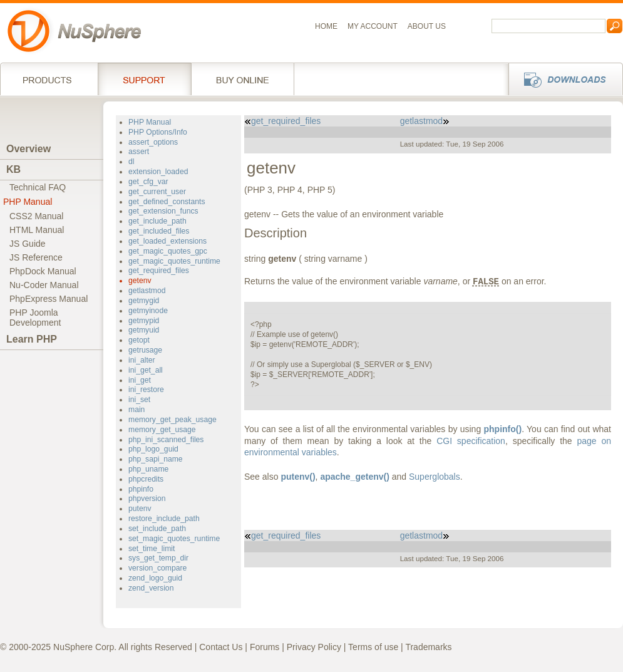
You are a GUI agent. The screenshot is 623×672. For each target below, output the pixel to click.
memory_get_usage (162, 430)
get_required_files (159, 271)
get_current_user (157, 192)
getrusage (145, 350)
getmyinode (148, 311)
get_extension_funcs (163, 211)
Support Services (144, 79)
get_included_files (159, 231)
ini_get (140, 380)
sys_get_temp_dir (158, 558)
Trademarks (428, 647)
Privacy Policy (314, 647)
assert (139, 152)
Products (49, 79)
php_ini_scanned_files (166, 440)
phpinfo (141, 489)
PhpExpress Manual (49, 299)
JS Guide (28, 244)
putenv (140, 509)
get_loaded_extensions (167, 241)
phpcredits (146, 479)
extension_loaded (158, 172)
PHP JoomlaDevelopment (35, 318)
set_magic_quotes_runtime (174, 539)
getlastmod (147, 291)
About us (427, 26)
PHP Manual (28, 202)
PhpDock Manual (43, 271)
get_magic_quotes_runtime (174, 261)
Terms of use (373, 647)
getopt (139, 340)
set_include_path (157, 529)
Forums (265, 647)
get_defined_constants (167, 202)
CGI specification (471, 441)
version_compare (157, 568)
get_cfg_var (148, 182)
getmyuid (144, 330)
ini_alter (142, 360)
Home (326, 26)
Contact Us (221, 647)
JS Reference (36, 257)
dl (131, 162)
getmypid (144, 321)
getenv (140, 281)
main (136, 410)
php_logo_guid (153, 449)
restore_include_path (164, 519)
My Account (373, 26)
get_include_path (157, 221)
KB (13, 169)
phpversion (147, 499)
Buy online (243, 79)
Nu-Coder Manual (44, 285)
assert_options (153, 142)
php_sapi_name (156, 459)
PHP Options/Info (158, 132)
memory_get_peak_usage (172, 420)
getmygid (144, 301)
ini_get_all (146, 370)
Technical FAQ (38, 187)
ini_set (139, 400)
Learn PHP (32, 339)
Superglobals (435, 477)
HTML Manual (37, 230)
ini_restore (146, 390)
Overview (28, 149)
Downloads (562, 79)
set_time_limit (152, 549)
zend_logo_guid (155, 578)
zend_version (151, 588)
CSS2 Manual (36, 216)
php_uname (148, 469)
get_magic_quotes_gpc (168, 251)
